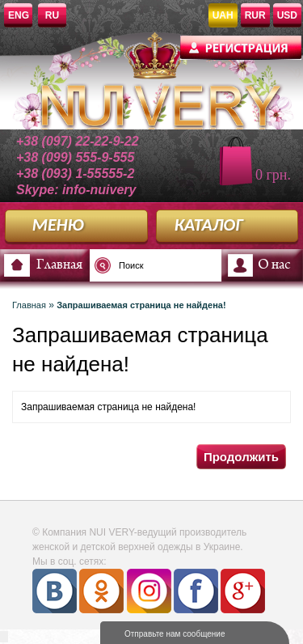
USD (287, 15)
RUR (255, 15)
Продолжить (241, 457)
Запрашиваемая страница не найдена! (141, 305)
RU (52, 15)
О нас (274, 265)
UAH (223, 15)
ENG (19, 15)
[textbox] (141, 265)
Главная (59, 265)
